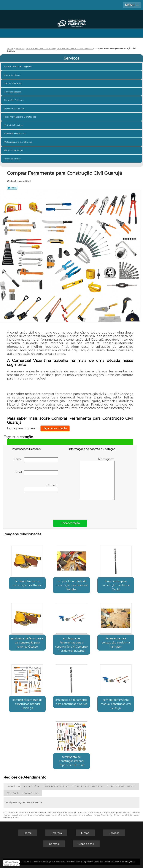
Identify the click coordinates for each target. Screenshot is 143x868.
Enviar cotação (70, 523)
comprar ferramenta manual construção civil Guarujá (116, 704)
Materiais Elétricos (14, 125)
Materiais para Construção (18, 142)
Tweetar (12, 188)
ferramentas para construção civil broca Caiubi (116, 585)
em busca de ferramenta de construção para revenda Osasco (27, 643)
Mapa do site (86, 844)
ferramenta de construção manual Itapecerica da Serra (71, 761)
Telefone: (41, 487)
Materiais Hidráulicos (15, 133)
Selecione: (14, 786)
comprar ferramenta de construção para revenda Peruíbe (71, 585)
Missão (85, 833)
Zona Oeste (31, 793)
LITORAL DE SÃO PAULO (87, 786)
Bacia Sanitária (12, 75)
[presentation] (35, 505)
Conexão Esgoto (13, 92)
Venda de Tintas (12, 159)
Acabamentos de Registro (18, 67)
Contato (54, 844)
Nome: (36, 460)
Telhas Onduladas (14, 150)
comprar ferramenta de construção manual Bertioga (27, 704)
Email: (36, 473)
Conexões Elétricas (14, 100)
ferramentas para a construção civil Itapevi (27, 583)
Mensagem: (97, 479)
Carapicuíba (31, 786)
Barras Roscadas (13, 83)
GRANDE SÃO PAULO (56, 786)
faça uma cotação (55, 428)
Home (28, 833)
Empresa (56, 833)
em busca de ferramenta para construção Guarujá (71, 702)
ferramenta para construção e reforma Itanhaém (116, 643)
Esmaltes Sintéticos (14, 108)
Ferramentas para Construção (20, 117)
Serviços (71, 58)
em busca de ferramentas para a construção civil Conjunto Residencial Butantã (71, 645)
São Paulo (13, 793)
